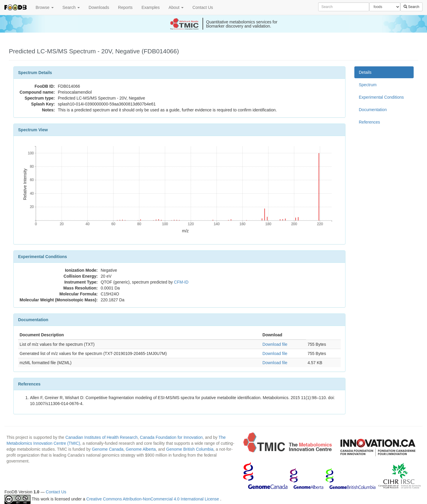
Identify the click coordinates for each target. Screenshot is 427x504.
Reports (125, 7)
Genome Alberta (141, 449)
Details (365, 72)
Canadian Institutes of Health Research (101, 437)
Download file (275, 344)
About (176, 7)
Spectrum (368, 85)
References (369, 122)
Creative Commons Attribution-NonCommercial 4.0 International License (153, 499)
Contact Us (203, 7)
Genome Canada (108, 449)
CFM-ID (181, 282)
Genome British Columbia (190, 449)
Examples (150, 7)
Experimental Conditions (381, 97)
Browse (45, 7)
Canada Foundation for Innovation (171, 437)
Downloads (99, 7)
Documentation (373, 110)
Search (71, 7)
